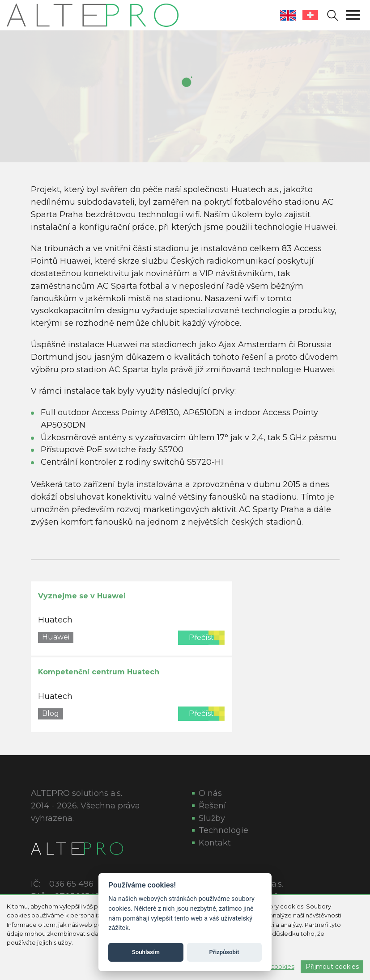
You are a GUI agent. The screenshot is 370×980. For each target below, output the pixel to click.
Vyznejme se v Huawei (82, 596)
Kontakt (215, 843)
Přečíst (201, 637)
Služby (212, 818)
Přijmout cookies (332, 967)
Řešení (212, 806)
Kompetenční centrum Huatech (99, 672)
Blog (51, 713)
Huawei (56, 637)
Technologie (223, 830)
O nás (210, 793)
